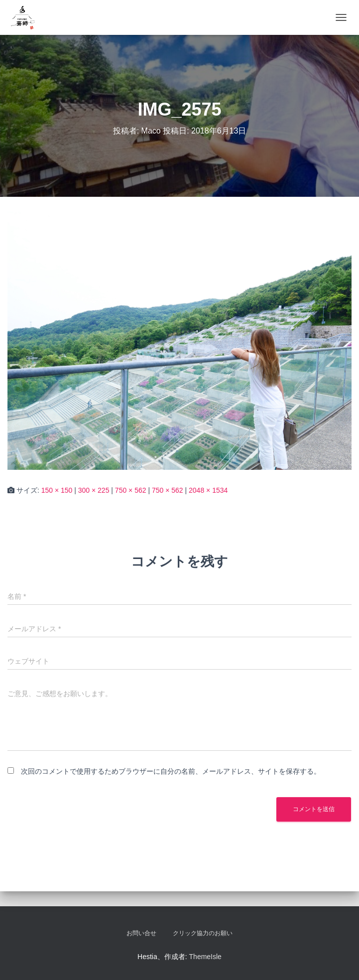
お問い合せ (141, 933)
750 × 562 (131, 490)
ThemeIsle (205, 957)
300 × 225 (94, 490)
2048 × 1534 (208, 490)
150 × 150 (57, 490)
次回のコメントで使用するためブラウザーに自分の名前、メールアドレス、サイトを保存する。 (171, 771)
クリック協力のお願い (203, 933)
